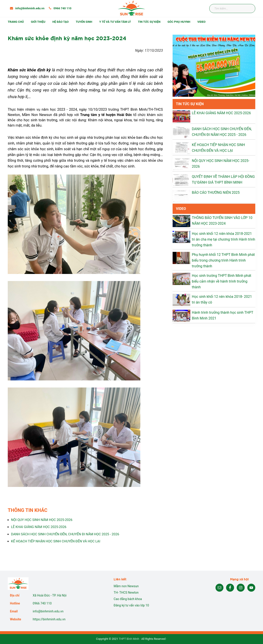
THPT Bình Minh (129, 639)
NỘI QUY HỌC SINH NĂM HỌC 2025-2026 (42, 520)
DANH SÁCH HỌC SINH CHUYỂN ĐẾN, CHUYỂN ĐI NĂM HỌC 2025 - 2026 (65, 534)
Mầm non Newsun (126, 586)
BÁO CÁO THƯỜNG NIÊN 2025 (216, 193)
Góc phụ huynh (179, 22)
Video (201, 22)
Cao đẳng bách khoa (128, 599)
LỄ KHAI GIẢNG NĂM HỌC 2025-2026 (39, 527)
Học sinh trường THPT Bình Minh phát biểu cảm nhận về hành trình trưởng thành (222, 281)
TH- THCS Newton (126, 593)
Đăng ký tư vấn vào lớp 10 (131, 605)
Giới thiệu (38, 22)
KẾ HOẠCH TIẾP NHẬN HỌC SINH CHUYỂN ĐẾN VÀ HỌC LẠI (56, 541)
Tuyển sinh (84, 22)
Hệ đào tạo (61, 22)
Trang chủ (16, 22)
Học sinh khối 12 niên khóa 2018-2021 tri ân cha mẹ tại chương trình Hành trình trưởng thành (223, 239)
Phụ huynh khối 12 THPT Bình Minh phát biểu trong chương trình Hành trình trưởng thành (223, 260)
